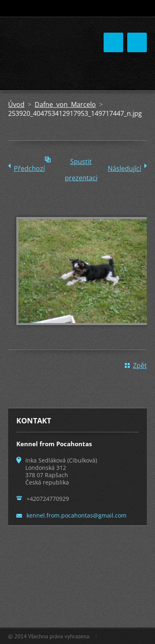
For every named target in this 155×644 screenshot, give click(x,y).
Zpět (140, 365)
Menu (137, 42)
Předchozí (29, 168)
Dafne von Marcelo (65, 104)
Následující (124, 168)
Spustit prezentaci (81, 163)
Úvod (16, 104)
